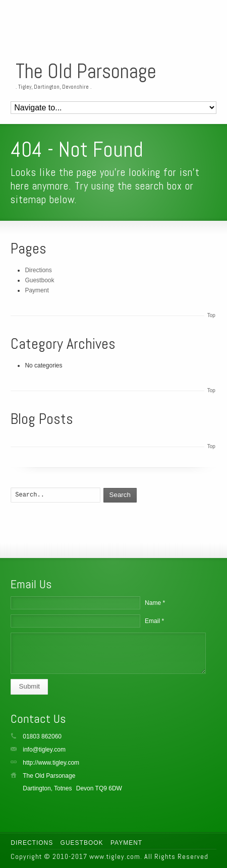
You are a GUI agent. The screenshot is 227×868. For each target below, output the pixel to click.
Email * (154, 621)
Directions (38, 270)
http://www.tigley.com (51, 763)
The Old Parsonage (86, 72)
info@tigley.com (44, 750)
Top (211, 315)
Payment (37, 290)
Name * (155, 603)
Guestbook (39, 280)
